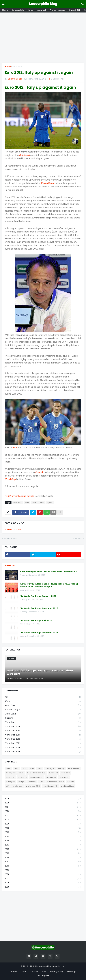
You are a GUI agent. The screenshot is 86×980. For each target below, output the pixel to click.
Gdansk (39, 472)
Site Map (71, 972)
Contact (34, 972)
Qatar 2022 (75, 10)
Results (71, 782)
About (23, 972)
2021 (43, 820)
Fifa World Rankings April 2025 (36, 620)
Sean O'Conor (38, 503)
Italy (27, 503)
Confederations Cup (36, 773)
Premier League (57, 10)
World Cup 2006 (43, 726)
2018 (43, 832)
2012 (32, 768)
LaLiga (21, 782)
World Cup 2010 (43, 731)
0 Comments (57, 79)
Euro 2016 (10, 777)
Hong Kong (51, 777)
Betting (61, 768)
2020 (43, 824)
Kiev (15, 448)
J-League (64, 777)
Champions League (15, 773)
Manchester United (55, 782)
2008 (16, 768)
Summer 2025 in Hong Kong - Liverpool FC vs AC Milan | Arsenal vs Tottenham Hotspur (49, 585)
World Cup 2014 (43, 735)
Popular (10, 565)
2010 (24, 768)
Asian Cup (43, 705)
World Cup (10, 479)
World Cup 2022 (43, 743)
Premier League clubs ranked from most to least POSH (48, 572)
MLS (41, 782)
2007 (43, 879)
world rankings (67, 786)
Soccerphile (18, 10)
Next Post (78, 539)
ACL (43, 697)
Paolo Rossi (48, 183)
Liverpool (41, 10)
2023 (43, 811)
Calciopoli (24, 155)
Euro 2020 (22, 777)
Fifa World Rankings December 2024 (39, 633)
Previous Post (10, 539)
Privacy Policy (57, 972)
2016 (43, 841)
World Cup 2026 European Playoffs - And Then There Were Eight (40, 672)
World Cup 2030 (43, 752)
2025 (43, 803)
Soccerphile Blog (43, 4)
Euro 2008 (53, 773)
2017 (43, 837)
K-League (10, 782)
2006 (8, 768)
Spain (50, 503)
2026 (43, 799)
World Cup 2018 (43, 739)
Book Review (74, 768)
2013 (43, 853)
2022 (43, 816)
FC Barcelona (36, 777)
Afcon (43, 701)
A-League (50, 768)
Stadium (43, 718)
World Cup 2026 (43, 747)
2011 (43, 862)
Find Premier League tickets (19, 496)
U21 (8, 786)
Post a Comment (13, 529)
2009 (43, 870)
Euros (30, 10)
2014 (40, 768)
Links (44, 972)
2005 (43, 887)
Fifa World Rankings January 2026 (38, 596)
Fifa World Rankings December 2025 (39, 608)
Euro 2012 (17, 66)
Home (5, 10)
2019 (43, 828)
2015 (43, 845)
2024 (43, 807)
